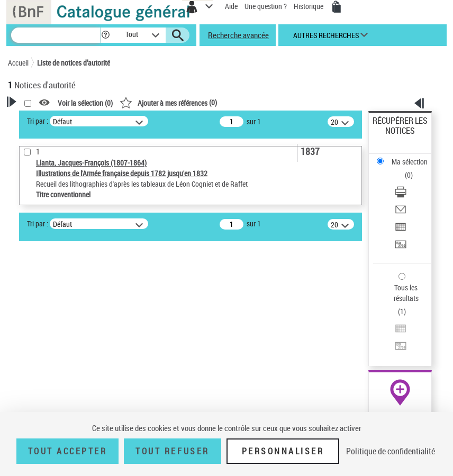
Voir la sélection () (85, 103)
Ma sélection (410, 162)
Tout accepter (68, 451)
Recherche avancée (238, 35)
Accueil (18, 63)
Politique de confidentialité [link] (391, 451)
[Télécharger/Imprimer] (401, 195)
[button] (106, 35)
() (168, 102)
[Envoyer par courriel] (401, 213)
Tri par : (38, 121)
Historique (309, 6)
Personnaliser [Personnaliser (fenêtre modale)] (283, 451)
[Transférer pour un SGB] (401, 248)
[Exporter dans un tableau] (401, 230)
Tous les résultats (406, 293)
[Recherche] (56, 35)
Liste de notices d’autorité (74, 63)
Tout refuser (172, 451)
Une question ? (266, 6)
